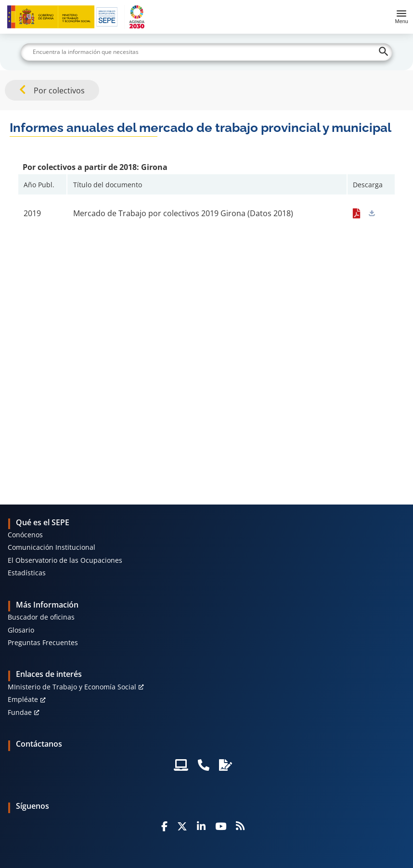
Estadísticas (27, 573)
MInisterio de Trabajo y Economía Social (72, 687)
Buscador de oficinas (41, 617)
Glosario (21, 630)
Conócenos (25, 535)
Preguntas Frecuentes (43, 642)
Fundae (20, 712)
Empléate (23, 699)
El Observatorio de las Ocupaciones (65, 560)
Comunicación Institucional (52, 547)
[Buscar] (206, 52)
